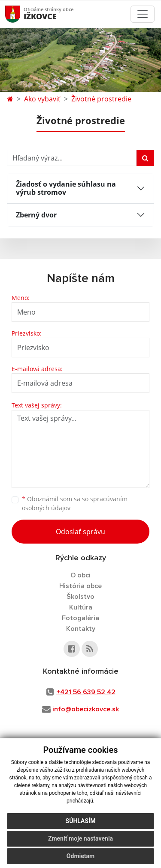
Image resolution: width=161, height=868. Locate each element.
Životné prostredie (101, 99)
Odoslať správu (80, 532)
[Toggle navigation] (143, 14)
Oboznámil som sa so (75, 503)
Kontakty (81, 629)
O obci (80, 575)
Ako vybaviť (42, 99)
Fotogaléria (80, 618)
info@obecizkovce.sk (86, 709)
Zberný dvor (36, 215)
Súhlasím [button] (81, 821)
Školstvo (80, 597)
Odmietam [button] (80, 856)
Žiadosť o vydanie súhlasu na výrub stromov (66, 188)
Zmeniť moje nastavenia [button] (80, 838)
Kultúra (81, 607)
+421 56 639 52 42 (86, 692)
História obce (80, 586)
